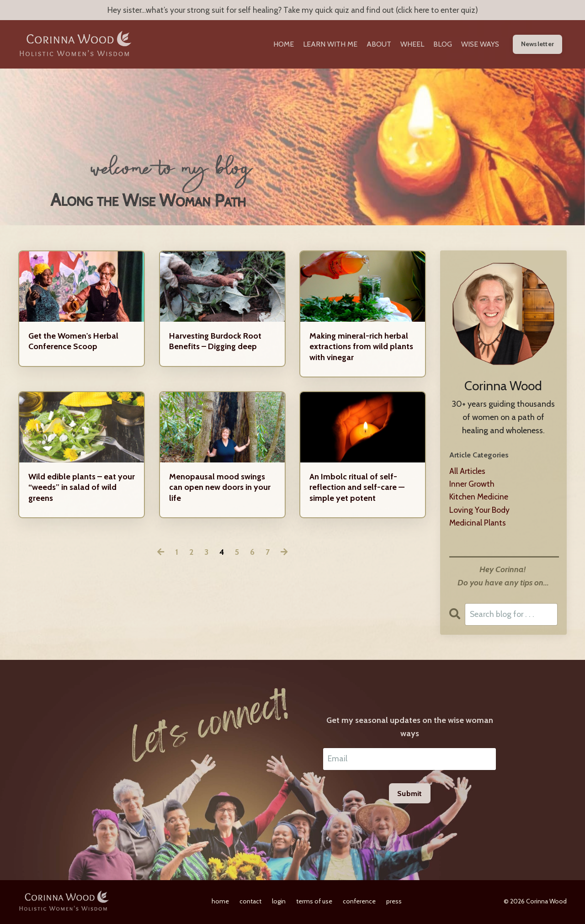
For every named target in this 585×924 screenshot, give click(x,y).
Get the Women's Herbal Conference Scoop (73, 342)
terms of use (314, 903)
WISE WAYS (480, 45)
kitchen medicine (480, 498)
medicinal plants (479, 524)
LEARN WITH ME (330, 45)
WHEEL (412, 45)
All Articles (468, 472)
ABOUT (379, 45)
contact (250, 903)
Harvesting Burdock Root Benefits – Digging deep (215, 342)
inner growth (473, 485)
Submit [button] (410, 795)
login (279, 903)
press (394, 903)
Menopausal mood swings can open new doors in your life (220, 488)
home (220, 903)
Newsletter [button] (538, 44)
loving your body (480, 511)
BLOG (443, 45)
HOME (284, 45)
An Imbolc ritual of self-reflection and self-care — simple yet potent (357, 488)
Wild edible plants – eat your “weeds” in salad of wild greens (82, 488)
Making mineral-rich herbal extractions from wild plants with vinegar (361, 347)
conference (359, 903)
